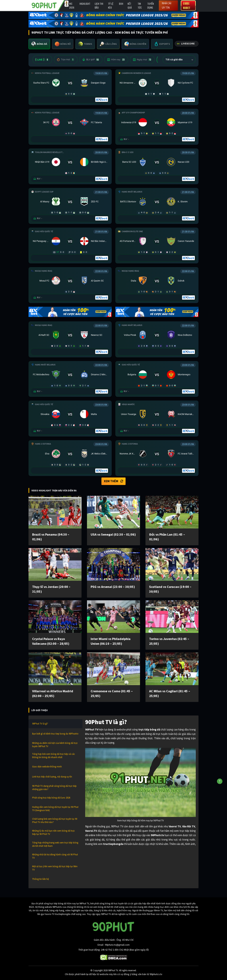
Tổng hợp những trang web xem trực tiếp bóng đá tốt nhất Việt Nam (55, 844)
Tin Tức (140, 5)
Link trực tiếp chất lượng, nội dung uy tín (52, 777)
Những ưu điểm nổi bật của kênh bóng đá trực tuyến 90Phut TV (55, 745)
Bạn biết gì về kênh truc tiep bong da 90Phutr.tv (55, 734)
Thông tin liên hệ (40, 879)
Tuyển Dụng (151, 5)
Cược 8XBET (187, 5)
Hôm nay (116, 60)
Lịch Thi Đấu (99, 5)
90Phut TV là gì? (40, 724)
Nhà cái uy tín (167, 5)
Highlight (85, 4)
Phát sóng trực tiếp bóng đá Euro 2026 (51, 798)
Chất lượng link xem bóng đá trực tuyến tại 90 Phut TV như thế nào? (55, 821)
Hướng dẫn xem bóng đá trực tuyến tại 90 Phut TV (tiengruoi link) (55, 809)
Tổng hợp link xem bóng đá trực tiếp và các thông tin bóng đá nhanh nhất (54, 756)
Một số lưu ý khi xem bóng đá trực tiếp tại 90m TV (55, 868)
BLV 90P (91, 60)
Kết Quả (130, 5)
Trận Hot (66, 60)
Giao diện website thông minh (47, 767)
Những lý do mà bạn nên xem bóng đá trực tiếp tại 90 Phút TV (53, 832)
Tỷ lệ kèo (111, 5)
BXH (121, 4)
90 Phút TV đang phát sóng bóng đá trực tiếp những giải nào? (54, 788)
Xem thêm (113, 481)
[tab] (39, 44)
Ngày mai (142, 60)
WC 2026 (72, 5)
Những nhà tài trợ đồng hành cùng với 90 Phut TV (55, 856)
